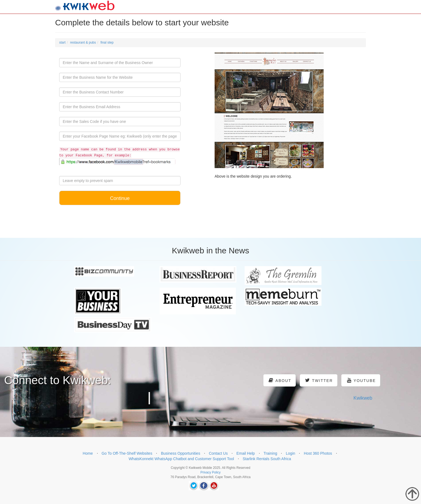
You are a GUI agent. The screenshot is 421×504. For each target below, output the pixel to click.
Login (290, 453)
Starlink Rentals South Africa (267, 459)
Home (88, 453)
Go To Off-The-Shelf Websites (127, 453)
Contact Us (218, 453)
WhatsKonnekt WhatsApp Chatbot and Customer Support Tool (181, 459)
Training (270, 453)
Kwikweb (363, 398)
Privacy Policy (211, 472)
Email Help (246, 453)
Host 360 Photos (318, 453)
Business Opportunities (181, 453)
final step (107, 42)
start (62, 42)
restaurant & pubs (83, 42)
